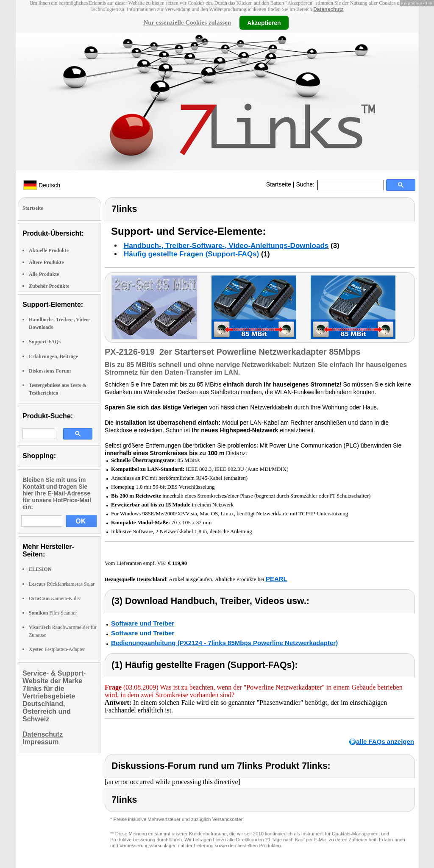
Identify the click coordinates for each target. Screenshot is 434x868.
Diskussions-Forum (50, 371)
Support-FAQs (45, 342)
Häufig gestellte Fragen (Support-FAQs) (191, 254)
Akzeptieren (264, 22)
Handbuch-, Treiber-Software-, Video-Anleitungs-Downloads (226, 246)
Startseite (279, 184)
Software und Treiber (143, 623)
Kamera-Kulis (54, 598)
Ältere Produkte (46, 262)
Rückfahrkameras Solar (62, 584)
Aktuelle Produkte (49, 250)
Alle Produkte (44, 274)
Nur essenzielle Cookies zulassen (187, 22)
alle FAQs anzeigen (385, 741)
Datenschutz (328, 9)
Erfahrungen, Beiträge (53, 356)
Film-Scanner (53, 613)
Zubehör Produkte (49, 286)
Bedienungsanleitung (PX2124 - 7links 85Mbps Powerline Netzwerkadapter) (224, 643)
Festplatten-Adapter (57, 649)
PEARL (277, 579)
